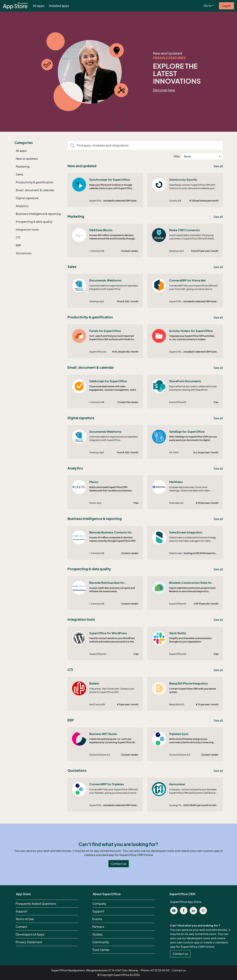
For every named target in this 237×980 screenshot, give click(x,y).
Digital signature (27, 198)
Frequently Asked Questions (36, 904)
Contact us (119, 864)
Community (101, 942)
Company (99, 904)
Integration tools (27, 229)
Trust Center (101, 950)
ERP (19, 245)
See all (218, 166)
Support (22, 911)
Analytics (22, 206)
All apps (39, 6)
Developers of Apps (30, 934)
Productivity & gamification (35, 182)
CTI (18, 237)
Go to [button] (207, 6)
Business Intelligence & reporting (38, 214)
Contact (21, 927)
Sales (20, 174)
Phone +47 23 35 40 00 (155, 970)
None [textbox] (187, 156)
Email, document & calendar (35, 190)
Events (97, 919)
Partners (98, 927)
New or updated (27, 159)
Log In (226, 6)
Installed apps (59, 6)
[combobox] (202, 156)
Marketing (23, 166)
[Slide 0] (119, 127)
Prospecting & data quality (34, 222)
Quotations (24, 253)
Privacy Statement (29, 942)
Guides (97, 934)
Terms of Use (25, 919)
